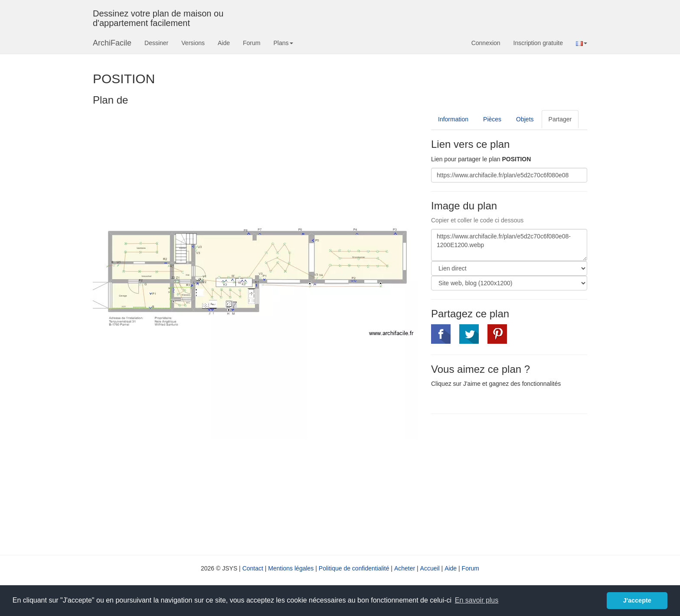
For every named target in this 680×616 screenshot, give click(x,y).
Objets (525, 119)
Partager (560, 119)
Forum (252, 43)
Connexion (486, 43)
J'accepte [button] (637, 600)
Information (453, 119)
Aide (224, 43)
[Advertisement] (504, 483)
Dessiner (156, 43)
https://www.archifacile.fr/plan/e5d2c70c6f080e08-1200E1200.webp (509, 245)
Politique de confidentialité (354, 568)
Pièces (492, 119)
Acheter (405, 568)
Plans (283, 43)
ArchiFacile (112, 43)
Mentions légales (291, 568)
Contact (253, 568)
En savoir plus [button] (477, 600)
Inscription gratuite (538, 43)
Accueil (430, 568)
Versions (193, 43)
